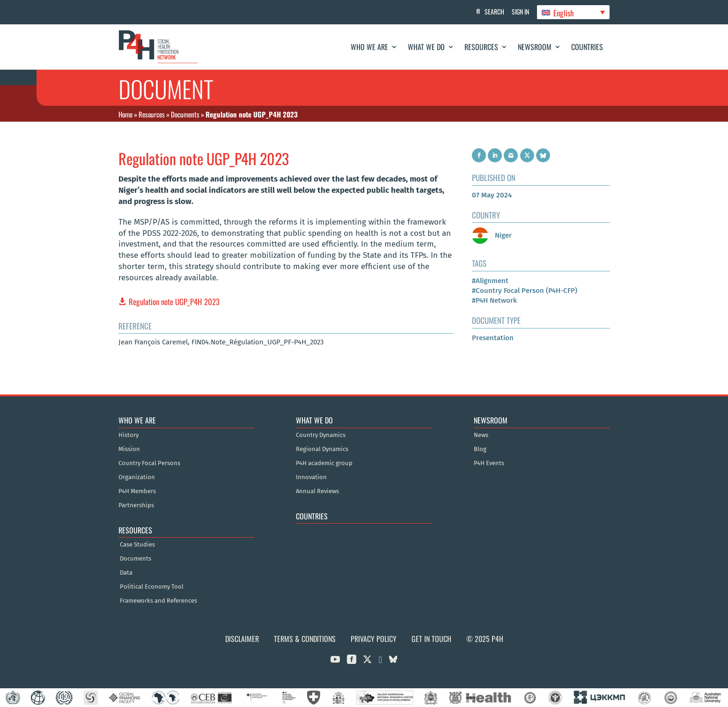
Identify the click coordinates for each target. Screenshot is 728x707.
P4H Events (489, 463)
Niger (492, 235)
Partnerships (136, 505)
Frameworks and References (158, 601)
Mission (129, 449)
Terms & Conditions (305, 639)
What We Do (426, 47)
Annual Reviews (317, 491)
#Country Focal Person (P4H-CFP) (525, 291)
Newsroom (535, 47)
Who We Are (369, 47)
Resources (481, 47)
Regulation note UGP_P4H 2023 (174, 302)
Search (491, 11)
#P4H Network (494, 300)
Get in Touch (431, 639)
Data (126, 573)
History (129, 435)
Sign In (518, 11)
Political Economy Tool (152, 587)
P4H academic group (324, 463)
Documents (185, 114)
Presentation (493, 338)
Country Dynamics (321, 435)
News (481, 435)
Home (125, 114)
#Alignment (490, 281)
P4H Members (137, 491)
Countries (587, 47)
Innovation (311, 477)
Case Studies (137, 545)
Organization (137, 477)
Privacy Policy (374, 639)
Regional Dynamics (322, 449)
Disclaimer (242, 639)
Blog (480, 449)
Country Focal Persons (149, 463)
